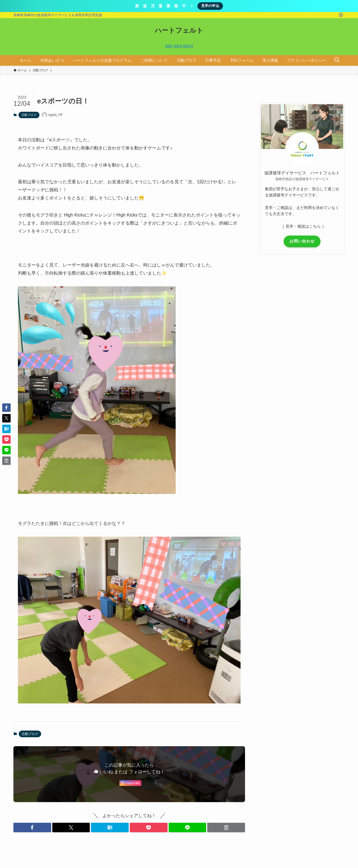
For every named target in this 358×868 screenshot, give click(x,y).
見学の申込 (210, 6)
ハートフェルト (179, 30)
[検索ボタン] (337, 60)
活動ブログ (29, 115)
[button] (32, 827)
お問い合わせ (302, 241)
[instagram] (341, 15)
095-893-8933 (179, 47)
